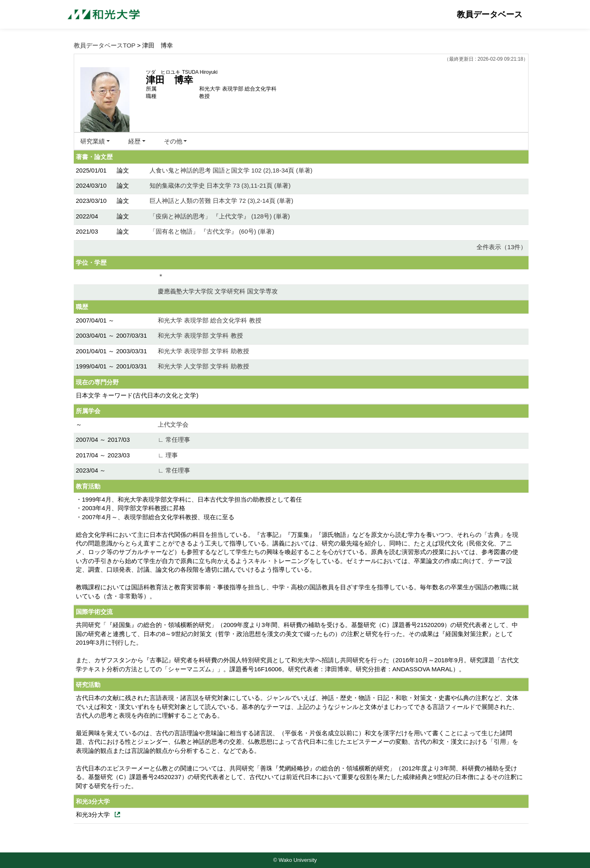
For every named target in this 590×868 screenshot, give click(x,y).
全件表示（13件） (501, 247)
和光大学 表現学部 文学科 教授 (200, 335)
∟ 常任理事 (174, 440)
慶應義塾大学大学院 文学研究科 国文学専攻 (218, 291)
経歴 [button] (134, 141)
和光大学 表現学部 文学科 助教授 (203, 351)
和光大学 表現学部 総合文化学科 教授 (210, 320)
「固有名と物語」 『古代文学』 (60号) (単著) (212, 231)
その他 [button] (173, 141)
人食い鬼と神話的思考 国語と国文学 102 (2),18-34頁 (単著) (231, 170)
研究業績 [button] (93, 141)
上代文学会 (173, 424)
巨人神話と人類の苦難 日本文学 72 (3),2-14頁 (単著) (221, 201)
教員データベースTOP (104, 45)
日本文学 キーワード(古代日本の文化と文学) (137, 395)
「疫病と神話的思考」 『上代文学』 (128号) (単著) (220, 216)
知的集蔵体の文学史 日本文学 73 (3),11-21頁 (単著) (220, 185)
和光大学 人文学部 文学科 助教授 (203, 366)
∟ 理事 (168, 455)
